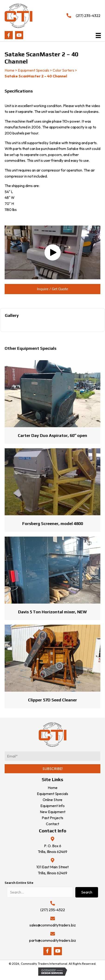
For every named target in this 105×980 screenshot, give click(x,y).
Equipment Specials (33, 70)
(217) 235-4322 (88, 16)
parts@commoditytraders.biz (53, 940)
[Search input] (40, 892)
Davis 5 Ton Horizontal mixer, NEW (52, 612)
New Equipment (53, 812)
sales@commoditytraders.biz (53, 925)
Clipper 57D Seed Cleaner (52, 700)
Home (10, 70)
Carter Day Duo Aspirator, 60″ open (53, 435)
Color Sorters (63, 70)
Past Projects (52, 818)
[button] (9, 35)
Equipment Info (52, 806)
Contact (52, 824)
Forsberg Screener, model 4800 (53, 523)
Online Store (52, 800)
